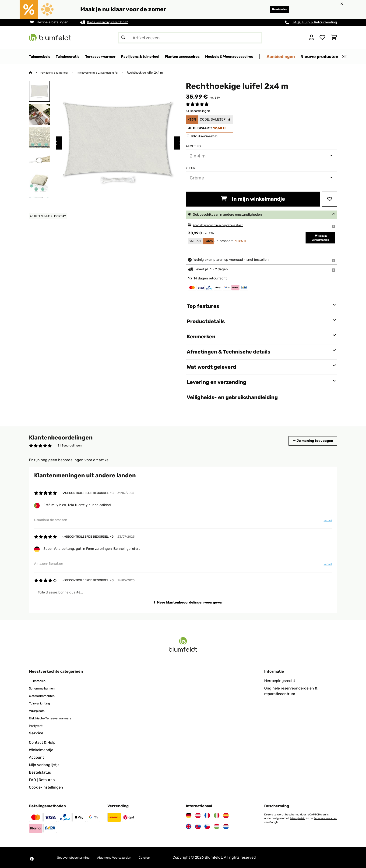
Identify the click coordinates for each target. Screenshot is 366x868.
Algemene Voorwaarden (126, 858)
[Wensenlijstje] (322, 38)
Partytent (37, 726)
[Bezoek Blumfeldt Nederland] (226, 827)
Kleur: (191, 168)
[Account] (311, 38)
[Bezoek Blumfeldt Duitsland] (189, 816)
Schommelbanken (45, 688)
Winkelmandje (41, 750)
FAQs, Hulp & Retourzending (315, 22)
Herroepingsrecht (280, 681)
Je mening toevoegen (308, 441)
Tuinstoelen (39, 681)
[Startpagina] (35, 73)
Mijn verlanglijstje (44, 765)
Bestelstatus (40, 773)
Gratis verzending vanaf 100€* (111, 22)
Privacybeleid (298, 818)
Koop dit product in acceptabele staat (223, 225)
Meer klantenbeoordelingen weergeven (189, 602)
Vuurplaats (38, 711)
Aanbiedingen (321, 56)
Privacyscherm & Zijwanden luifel (104, 73)
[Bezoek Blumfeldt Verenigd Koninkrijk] (189, 827)
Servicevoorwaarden (277, 822)
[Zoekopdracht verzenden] (123, 38)
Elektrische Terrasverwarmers (55, 718)
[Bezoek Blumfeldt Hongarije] (217, 827)
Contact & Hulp (42, 743)
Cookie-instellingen (46, 788)
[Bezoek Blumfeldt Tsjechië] (207, 827)
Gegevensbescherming (77, 858)
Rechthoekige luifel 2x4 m (154, 73)
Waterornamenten (45, 696)
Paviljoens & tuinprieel (57, 73)
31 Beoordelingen (198, 111)
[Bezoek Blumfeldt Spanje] (226, 816)
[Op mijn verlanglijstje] (330, 199)
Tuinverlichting (42, 703)
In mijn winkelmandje (253, 199)
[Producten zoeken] (190, 38)
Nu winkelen (275, 9)
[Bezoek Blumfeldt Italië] (217, 816)
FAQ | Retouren (42, 780)
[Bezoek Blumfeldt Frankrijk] (207, 816)
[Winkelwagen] (334, 38)
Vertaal (327, 521)
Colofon (161, 858)
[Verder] (343, 57)
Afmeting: (194, 146)
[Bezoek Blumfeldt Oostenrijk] (198, 816)
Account (36, 758)
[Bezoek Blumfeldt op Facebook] (32, 859)
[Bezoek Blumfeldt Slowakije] (198, 827)
